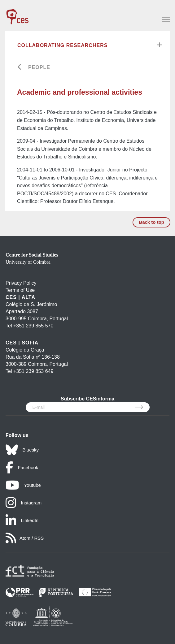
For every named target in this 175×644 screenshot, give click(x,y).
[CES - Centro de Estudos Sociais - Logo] (17, 14)
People (39, 67)
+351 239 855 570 (33, 326)
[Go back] (20, 68)
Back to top (151, 222)
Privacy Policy (21, 283)
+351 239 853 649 (33, 371)
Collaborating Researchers (62, 45)
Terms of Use (20, 290)
